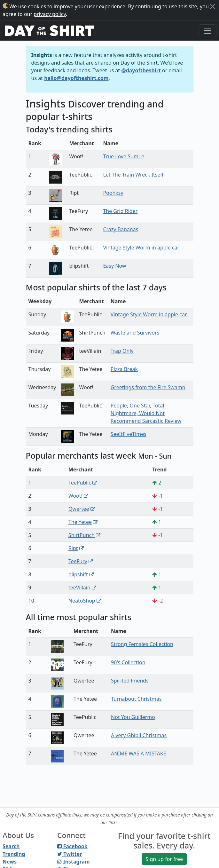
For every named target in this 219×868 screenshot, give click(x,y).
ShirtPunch (82, 535)
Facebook (72, 846)
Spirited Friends (130, 681)
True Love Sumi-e (124, 156)
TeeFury (78, 561)
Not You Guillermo (133, 717)
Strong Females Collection (142, 644)
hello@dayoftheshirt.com (76, 78)
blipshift (78, 574)
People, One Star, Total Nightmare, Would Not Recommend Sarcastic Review (146, 413)
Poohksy (113, 193)
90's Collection (128, 662)
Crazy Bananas (121, 229)
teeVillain (79, 588)
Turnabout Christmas (136, 699)
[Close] (213, 6)
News (10, 862)
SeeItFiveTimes (129, 434)
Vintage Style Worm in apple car (141, 248)
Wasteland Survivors (135, 333)
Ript (73, 548)
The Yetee (80, 522)
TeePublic (80, 483)
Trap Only (122, 351)
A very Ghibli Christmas (139, 735)
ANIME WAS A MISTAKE (139, 754)
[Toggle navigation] (207, 31)
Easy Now (114, 266)
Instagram (73, 862)
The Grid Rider (120, 211)
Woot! (75, 496)
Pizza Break (124, 369)
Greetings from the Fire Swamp (148, 387)
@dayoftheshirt (141, 70)
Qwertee (79, 509)
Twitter (70, 854)
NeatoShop (82, 601)
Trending (14, 854)
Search (11, 846)
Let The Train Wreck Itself (133, 175)
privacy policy (50, 14)
